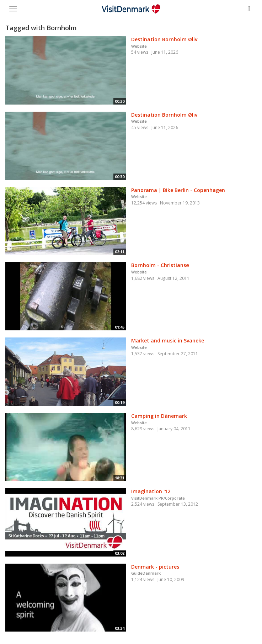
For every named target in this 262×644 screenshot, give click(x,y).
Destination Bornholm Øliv (164, 39)
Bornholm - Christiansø (160, 265)
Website (139, 46)
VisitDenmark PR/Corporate (158, 498)
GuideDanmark (146, 573)
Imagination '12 (151, 491)
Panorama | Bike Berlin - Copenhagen (178, 190)
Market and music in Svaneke (168, 340)
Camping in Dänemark (159, 416)
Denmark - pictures (155, 567)
